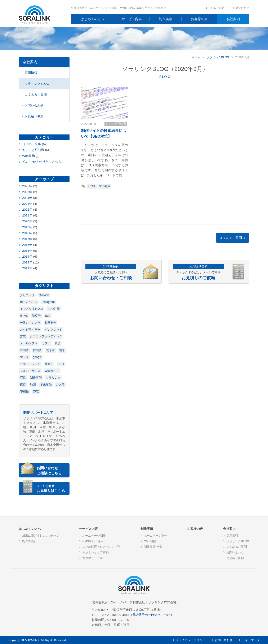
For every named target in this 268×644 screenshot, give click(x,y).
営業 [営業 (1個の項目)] (23, 336)
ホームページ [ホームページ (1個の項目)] (29, 302)
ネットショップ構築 (95, 552)
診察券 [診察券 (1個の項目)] (36, 316)
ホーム (196, 57)
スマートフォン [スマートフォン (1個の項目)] (30, 364)
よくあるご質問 (215, 8)
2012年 (27, 268)
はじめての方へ (93, 19)
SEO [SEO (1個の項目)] (61, 364)
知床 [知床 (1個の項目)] (62, 350)
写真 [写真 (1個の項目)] (23, 378)
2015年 (27, 251)
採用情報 (31, 73)
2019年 (27, 227)
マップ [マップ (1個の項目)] (24, 357)
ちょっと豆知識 (116, 124)
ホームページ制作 (94, 536)
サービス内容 (132, 19)
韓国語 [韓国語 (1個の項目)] (37, 350)
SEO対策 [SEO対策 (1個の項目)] (54, 309)
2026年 (27, 186)
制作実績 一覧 (153, 547)
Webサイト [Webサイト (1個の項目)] (52, 371)
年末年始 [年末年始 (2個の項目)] (46, 385)
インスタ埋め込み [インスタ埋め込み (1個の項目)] (32, 309)
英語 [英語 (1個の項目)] (58, 343)
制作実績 (166, 19)
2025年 (27, 192)
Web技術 (29, 156)
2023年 (27, 204)
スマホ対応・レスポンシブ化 (101, 547)
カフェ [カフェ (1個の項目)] (46, 343)
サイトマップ (251, 640)
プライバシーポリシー (191, 640)
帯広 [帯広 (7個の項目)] (36, 391)
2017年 (27, 239)
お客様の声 (199, 19)
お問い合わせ (241, 8)
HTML (92, 186)
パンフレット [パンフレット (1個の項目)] (53, 330)
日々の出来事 (32, 144)
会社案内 (233, 19)
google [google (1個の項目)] (37, 357)
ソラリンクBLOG (218, 57)
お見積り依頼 (34, 116)
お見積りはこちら (53, 488)
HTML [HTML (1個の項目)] (24, 316)
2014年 (27, 256)
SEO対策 (104, 186)
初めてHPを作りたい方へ (40, 162)
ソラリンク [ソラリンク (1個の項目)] (53, 378)
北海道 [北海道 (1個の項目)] (50, 350)
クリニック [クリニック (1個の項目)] (27, 295)
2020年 (27, 221)
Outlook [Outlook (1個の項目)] (44, 295)
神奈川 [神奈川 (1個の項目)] (49, 364)
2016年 (27, 245)
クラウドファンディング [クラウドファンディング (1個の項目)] (46, 336)
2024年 (27, 198)
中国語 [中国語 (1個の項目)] (24, 350)
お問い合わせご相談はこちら (49, 471)
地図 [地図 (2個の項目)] (33, 385)
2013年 (27, 262)
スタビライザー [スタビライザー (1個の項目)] (30, 330)
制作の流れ (30, 541)
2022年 (27, 209)
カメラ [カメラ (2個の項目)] (60, 385)
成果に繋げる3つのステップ (41, 536)
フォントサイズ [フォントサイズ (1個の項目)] (30, 371)
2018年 (27, 233)
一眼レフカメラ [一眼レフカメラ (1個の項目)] (30, 323)
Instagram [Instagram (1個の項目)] (48, 302)
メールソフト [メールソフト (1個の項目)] (29, 343)
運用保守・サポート (95, 558)
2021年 (27, 215)
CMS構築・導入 (93, 541)
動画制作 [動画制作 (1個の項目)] (50, 323)
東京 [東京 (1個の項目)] (23, 385)
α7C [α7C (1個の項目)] (48, 316)
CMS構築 (150, 541)
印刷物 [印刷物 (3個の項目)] (24, 391)
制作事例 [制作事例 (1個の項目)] (36, 378)
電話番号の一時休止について (153, 615)
